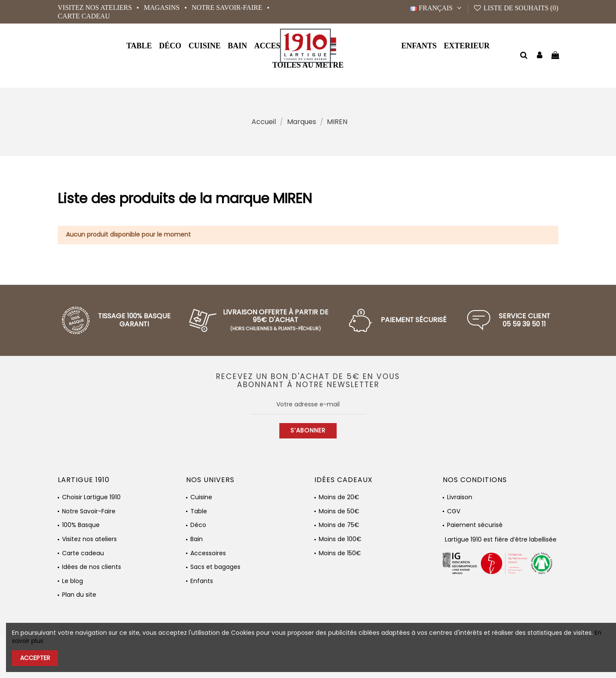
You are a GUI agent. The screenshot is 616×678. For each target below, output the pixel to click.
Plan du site (79, 595)
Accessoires (208, 553)
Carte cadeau (84, 16)
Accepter (35, 658)
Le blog (73, 581)
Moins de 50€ (339, 511)
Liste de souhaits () (516, 8)
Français (437, 8)
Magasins (163, 7)
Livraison (460, 497)
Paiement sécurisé (475, 525)
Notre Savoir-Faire (228, 7)
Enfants (202, 581)
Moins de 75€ (339, 525)
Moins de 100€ (340, 539)
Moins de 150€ (340, 553)
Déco (198, 525)
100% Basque (81, 525)
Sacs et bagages (215, 567)
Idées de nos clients (92, 567)
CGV (454, 511)
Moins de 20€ (339, 497)
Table (199, 511)
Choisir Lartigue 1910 (91, 497)
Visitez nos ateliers (96, 7)
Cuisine (201, 497)
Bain (197, 539)
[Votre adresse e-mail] (308, 405)
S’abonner (308, 430)
